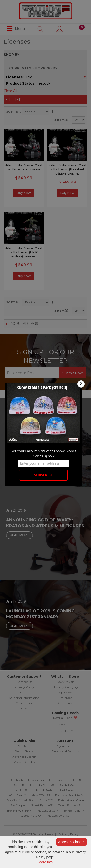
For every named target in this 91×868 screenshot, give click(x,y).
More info (45, 862)
